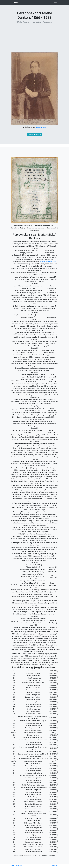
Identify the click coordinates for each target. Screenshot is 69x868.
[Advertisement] (35, 38)
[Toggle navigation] (55, 3)
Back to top (54, 865)
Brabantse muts (41, 127)
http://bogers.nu (16, 865)
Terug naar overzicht (34, 134)
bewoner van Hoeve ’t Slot (48, 262)
